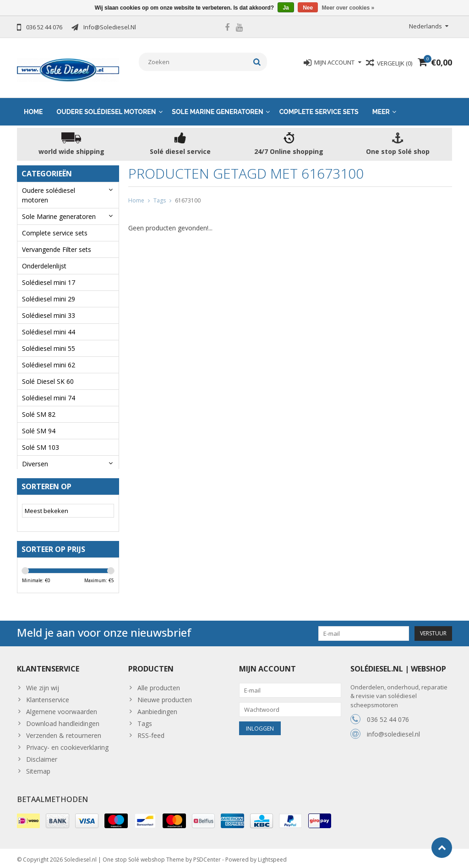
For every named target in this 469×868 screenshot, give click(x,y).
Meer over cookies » (348, 8)
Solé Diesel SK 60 (48, 373)
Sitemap (38, 767)
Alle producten (159, 684)
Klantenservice (48, 696)
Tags (160, 192)
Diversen (35, 455)
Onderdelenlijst (44, 257)
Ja (286, 8)
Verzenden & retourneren (64, 731)
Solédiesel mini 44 (49, 323)
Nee (308, 8)
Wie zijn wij (43, 684)
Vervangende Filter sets (57, 241)
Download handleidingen (63, 719)
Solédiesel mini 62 (49, 356)
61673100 (188, 192)
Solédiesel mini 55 (49, 340)
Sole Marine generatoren (217, 103)
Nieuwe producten (165, 696)
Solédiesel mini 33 (49, 307)
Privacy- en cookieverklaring (67, 743)
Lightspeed (272, 857)
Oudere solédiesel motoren (106, 103)
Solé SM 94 (39, 422)
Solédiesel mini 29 (49, 290)
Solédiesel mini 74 (49, 389)
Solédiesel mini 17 (49, 274)
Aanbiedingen (157, 707)
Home (33, 103)
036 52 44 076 (388, 716)
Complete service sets (319, 103)
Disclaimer (42, 755)
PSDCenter (207, 857)
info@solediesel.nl (393, 730)
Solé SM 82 (39, 406)
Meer (381, 103)
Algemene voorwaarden (62, 707)
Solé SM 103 (41, 439)
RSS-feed (151, 731)
